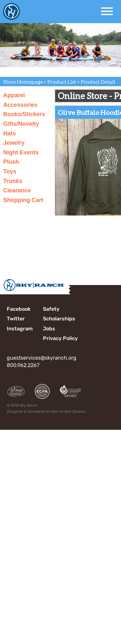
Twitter (16, 319)
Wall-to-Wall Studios (68, 412)
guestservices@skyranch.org (42, 358)
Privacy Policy (60, 338)
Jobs (49, 329)
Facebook (19, 309)
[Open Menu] (107, 11)
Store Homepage (23, 82)
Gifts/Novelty (21, 124)
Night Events (21, 152)
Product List (62, 82)
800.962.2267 (23, 365)
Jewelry (14, 143)
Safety (51, 309)
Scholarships (59, 319)
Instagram (20, 329)
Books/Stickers (24, 114)
